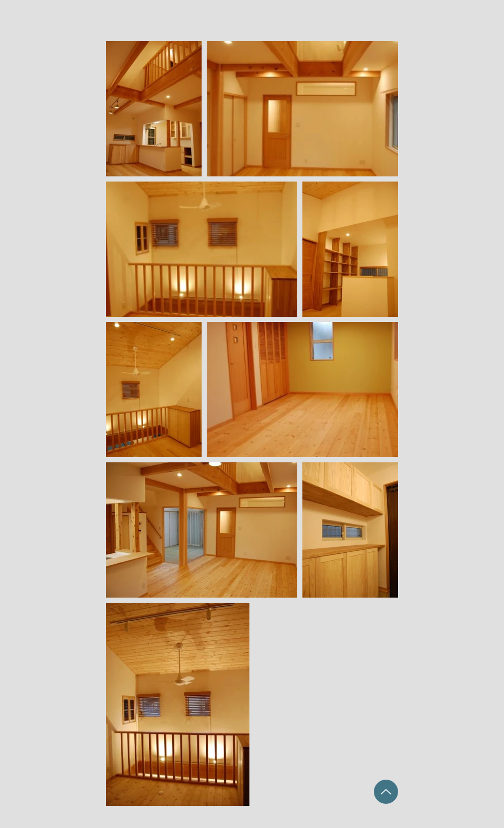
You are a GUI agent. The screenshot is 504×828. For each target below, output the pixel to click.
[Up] (386, 792)
